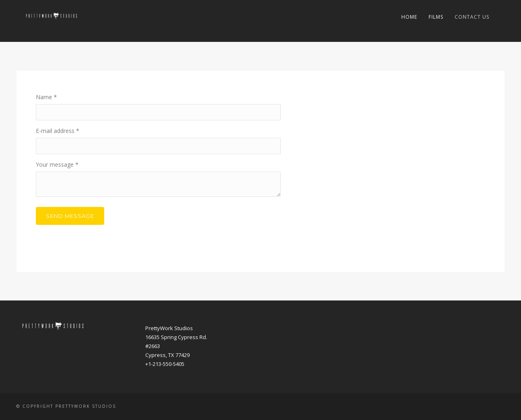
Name (46, 97)
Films (436, 17)
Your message (57, 164)
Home (409, 17)
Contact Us (472, 17)
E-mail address (58, 131)
